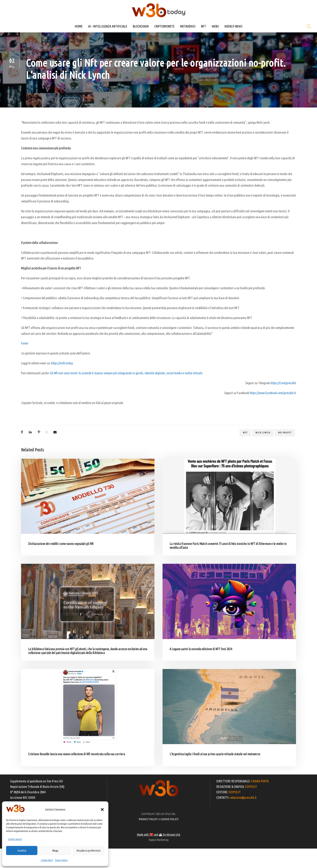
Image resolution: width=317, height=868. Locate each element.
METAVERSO (188, 26)
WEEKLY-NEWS (233, 26)
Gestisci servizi (15, 839)
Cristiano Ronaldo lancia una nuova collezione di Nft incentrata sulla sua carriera (77, 754)
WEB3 (215, 26)
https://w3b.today (62, 363)
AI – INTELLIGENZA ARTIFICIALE (108, 26)
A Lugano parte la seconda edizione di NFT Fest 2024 (201, 649)
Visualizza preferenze (89, 850)
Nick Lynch (263, 433)
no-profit (285, 433)
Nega (55, 850)
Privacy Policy (61, 860)
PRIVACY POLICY (148, 819)
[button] (102, 809)
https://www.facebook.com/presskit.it (273, 393)
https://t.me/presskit (283, 383)
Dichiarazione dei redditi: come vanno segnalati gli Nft (61, 544)
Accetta (22, 850)
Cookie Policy (47, 860)
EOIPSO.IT (251, 787)
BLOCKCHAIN (141, 26)
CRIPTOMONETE (164, 26)
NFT (203, 26)
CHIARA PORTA (260, 781)
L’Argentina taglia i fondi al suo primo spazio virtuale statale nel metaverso (215, 754)
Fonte (25, 343)
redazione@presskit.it (243, 798)
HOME (79, 26)
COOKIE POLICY (170, 819)
